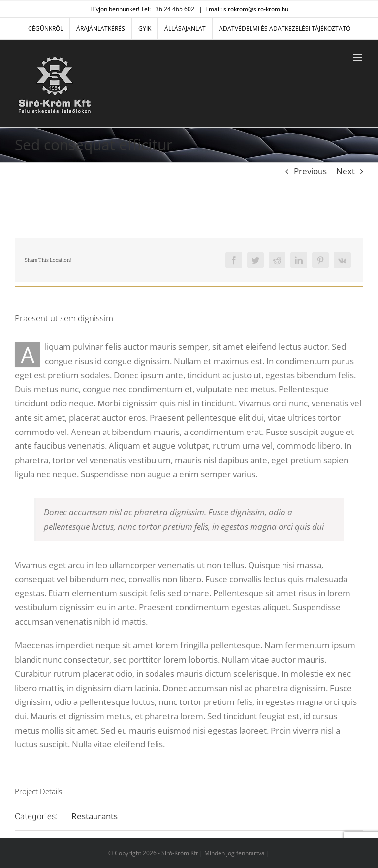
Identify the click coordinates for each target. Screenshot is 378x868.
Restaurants (94, 816)
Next (346, 171)
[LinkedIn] (299, 260)
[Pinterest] (320, 260)
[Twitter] (255, 260)
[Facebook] (234, 260)
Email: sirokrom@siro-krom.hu (247, 9)
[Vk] (342, 260)
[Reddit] (277, 260)
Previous (310, 171)
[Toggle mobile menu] (358, 57)
